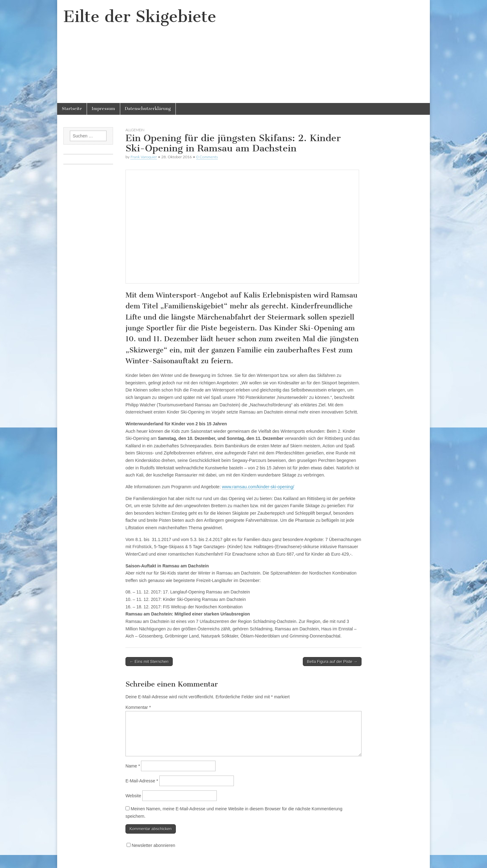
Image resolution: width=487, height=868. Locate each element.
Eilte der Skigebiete (140, 17)
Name (133, 766)
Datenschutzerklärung (148, 109)
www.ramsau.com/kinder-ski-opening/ (258, 487)
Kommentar (138, 707)
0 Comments (207, 157)
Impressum (103, 109)
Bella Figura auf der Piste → (332, 662)
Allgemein (135, 130)
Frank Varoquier (144, 157)
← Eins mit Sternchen (149, 662)
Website (133, 796)
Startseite (72, 109)
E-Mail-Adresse (142, 781)
